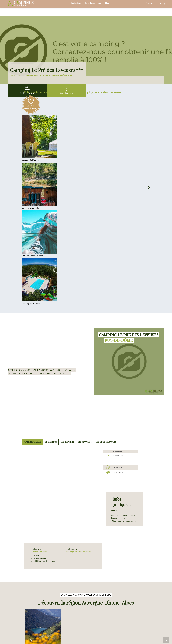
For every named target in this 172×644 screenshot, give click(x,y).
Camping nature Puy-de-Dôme (24, 374)
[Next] (149, 188)
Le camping (51, 442)
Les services (67, 442)
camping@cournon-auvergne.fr (79, 552)
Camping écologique (20, 370)
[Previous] (23, 188)
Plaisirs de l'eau (32, 442)
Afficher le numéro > (40, 552)
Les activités (85, 442)
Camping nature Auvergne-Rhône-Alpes (54, 370)
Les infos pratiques (106, 442)
